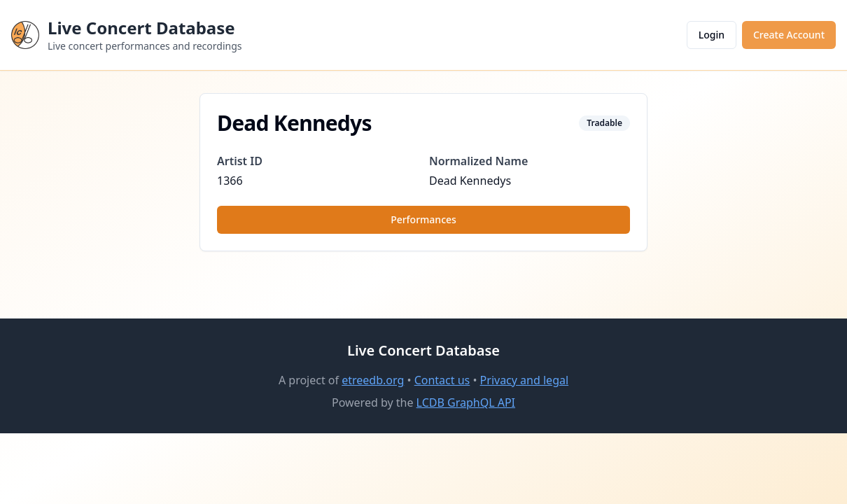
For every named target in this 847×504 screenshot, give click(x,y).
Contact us (442, 380)
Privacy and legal (524, 380)
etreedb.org (373, 380)
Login (712, 35)
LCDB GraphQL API (466, 402)
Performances (423, 219)
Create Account (789, 35)
